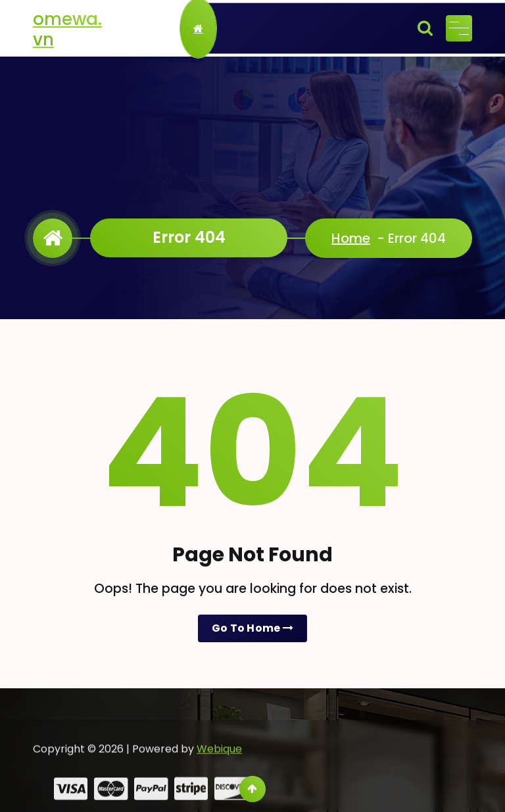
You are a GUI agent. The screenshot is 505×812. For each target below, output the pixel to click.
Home (351, 238)
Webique (219, 762)
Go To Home (253, 628)
